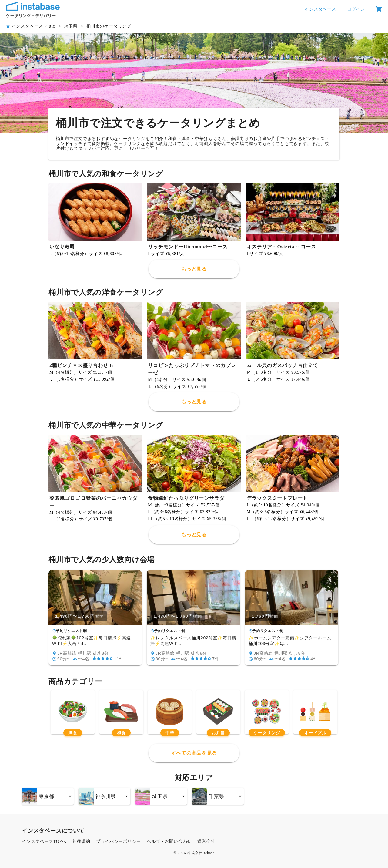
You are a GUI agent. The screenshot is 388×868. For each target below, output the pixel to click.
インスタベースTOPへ (44, 841)
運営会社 (206, 841)
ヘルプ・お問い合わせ (169, 841)
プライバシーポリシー (119, 841)
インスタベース (320, 9)
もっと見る (194, 269)
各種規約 (81, 841)
